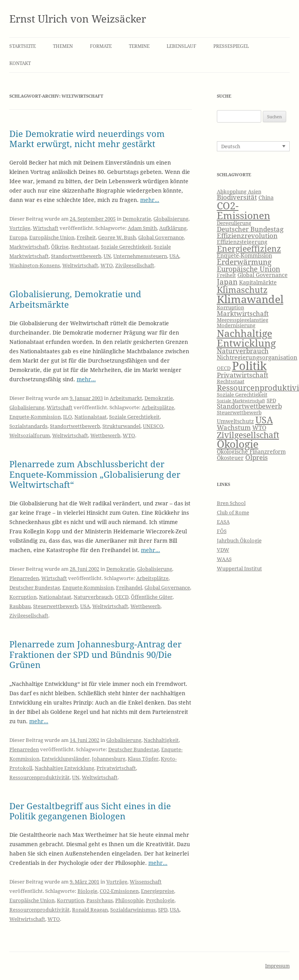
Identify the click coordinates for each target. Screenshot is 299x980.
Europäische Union (52, 237)
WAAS (224, 559)
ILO (68, 417)
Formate (101, 46)
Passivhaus (100, 900)
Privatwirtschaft (116, 768)
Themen (63, 46)
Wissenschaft (146, 882)
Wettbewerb (105, 435)
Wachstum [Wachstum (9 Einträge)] (234, 427)
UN (107, 256)
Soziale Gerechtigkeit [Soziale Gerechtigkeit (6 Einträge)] (242, 395)
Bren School (231, 503)
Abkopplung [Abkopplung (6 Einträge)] (232, 192)
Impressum (277, 966)
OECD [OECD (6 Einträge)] (224, 368)
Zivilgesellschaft (135, 265)
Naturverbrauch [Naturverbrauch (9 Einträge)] (243, 351)
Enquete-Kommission (35, 417)
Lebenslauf (181, 46)
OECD (122, 597)
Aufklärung (173, 228)
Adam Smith (142, 228)
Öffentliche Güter (152, 597)
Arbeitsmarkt (126, 398)
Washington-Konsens (35, 265)
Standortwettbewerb (76, 256)
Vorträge (20, 228)
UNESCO (153, 426)
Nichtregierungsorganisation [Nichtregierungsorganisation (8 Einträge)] (257, 357)
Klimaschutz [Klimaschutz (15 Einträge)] (242, 290)
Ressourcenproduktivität (40, 777)
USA (174, 256)
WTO (107, 265)
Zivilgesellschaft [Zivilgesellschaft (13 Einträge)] (248, 435)
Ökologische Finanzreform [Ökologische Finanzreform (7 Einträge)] (251, 451)
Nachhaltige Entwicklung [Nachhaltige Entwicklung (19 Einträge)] (246, 338)
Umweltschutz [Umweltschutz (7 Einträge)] (235, 421)
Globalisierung (171, 219)
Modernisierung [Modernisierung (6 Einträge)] (236, 325)
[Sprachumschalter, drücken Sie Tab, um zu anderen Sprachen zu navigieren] (253, 146)
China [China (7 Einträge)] (266, 197)
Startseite (23, 46)
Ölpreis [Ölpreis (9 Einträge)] (257, 457)
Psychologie (160, 900)
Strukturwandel (121, 426)
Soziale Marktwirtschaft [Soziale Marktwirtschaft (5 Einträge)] (241, 401)
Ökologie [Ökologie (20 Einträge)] (238, 444)
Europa (18, 237)
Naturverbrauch (93, 597)
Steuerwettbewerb (55, 606)
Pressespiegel (231, 46)
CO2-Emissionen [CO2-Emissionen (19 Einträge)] (244, 210)
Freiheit (86, 237)
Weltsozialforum (30, 435)
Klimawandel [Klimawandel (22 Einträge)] (250, 299)
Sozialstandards (28, 426)
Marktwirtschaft (29, 247)
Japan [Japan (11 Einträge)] (227, 282)
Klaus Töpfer (143, 759)
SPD (163, 910)
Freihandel (129, 587)
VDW (223, 550)
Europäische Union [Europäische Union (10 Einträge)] (249, 269)
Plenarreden (24, 578)
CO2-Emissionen (119, 891)
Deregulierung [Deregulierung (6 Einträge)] (234, 223)
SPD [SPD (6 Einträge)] (271, 401)
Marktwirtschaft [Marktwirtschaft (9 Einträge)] (243, 313)
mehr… (150, 200)
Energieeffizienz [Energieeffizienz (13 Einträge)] (249, 249)
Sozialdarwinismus (133, 910)
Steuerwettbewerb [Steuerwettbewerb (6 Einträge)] (239, 413)
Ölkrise (60, 247)
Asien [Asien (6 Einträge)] (255, 192)
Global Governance (161, 237)
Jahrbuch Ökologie (239, 540)
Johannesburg (109, 759)
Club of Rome (233, 512)
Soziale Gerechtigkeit (126, 247)
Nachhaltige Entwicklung (64, 768)
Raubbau (20, 606)
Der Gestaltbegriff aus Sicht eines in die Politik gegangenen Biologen (90, 811)
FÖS (222, 531)
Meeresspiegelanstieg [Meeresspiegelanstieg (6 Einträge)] (243, 320)
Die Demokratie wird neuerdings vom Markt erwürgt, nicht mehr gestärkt (87, 138)
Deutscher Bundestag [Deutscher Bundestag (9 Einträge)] (250, 229)
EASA (223, 522)
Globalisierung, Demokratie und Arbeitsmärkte (75, 299)
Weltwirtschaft (80, 265)
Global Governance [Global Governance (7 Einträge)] (263, 275)
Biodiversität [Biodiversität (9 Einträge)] (237, 197)
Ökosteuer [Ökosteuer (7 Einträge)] (230, 458)
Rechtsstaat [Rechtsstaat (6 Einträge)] (231, 381)
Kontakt (20, 63)
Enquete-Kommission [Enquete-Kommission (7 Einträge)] (244, 255)
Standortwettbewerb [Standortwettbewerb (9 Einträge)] (249, 406)
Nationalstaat (91, 417)
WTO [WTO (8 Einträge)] (259, 428)
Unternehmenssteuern (140, 256)
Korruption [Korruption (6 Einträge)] (230, 308)
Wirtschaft (46, 228)
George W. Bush (117, 237)
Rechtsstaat (85, 247)
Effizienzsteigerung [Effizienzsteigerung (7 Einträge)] (242, 242)
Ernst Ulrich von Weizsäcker (78, 19)
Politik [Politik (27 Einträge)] (249, 366)
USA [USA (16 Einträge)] (264, 420)
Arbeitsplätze (158, 407)
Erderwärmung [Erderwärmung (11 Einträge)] (244, 262)
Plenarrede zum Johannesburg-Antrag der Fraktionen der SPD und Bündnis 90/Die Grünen (95, 654)
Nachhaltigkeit (161, 740)
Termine (139, 46)
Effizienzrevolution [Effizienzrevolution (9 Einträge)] (247, 236)
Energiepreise (157, 891)
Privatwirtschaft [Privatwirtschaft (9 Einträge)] (243, 375)
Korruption (23, 597)
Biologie (87, 891)
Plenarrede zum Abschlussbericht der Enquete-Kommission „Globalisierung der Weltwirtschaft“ (95, 474)
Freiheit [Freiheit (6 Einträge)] (226, 275)
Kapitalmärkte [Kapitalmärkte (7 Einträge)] (258, 282)
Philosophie (129, 900)
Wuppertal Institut (239, 568)
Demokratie (137, 219)
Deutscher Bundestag (35, 587)
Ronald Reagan (90, 910)
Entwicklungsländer (66, 759)
